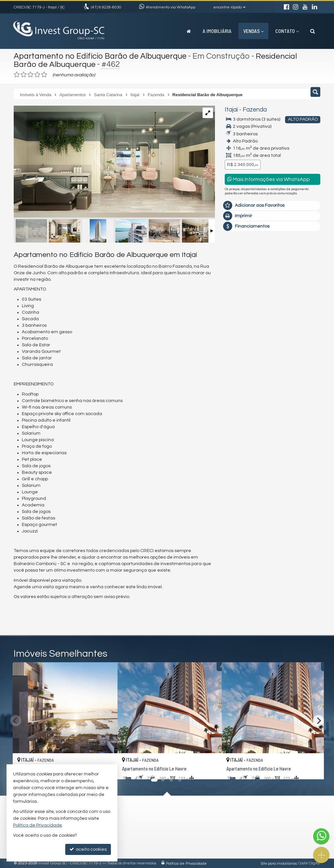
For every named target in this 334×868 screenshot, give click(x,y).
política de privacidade (248, 396)
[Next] (318, 721)
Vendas (253, 31)
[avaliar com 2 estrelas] (24, 75)
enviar (303, 386)
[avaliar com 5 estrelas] (44, 75)
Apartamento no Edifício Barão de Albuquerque (102, 56)
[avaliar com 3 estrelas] (30, 75)
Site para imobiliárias (279, 863)
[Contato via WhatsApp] (321, 836)
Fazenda (255, 110)
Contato (287, 31)
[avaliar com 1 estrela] (17, 75)
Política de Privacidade (186, 863)
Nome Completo (245, 318)
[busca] (313, 31)
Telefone (237, 363)
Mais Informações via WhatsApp (269, 179)
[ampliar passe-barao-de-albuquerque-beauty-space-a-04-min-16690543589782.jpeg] (114, 159)
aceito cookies (88, 849)
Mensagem (240, 282)
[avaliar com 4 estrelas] (37, 75)
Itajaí (231, 110)
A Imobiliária (217, 31)
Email (234, 340)
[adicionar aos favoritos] (210, 769)
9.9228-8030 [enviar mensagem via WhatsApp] (106, 7)
